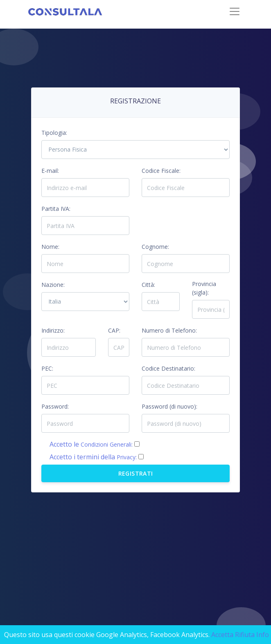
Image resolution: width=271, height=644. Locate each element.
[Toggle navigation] (235, 11)
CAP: (114, 330)
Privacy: (127, 457)
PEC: (47, 368)
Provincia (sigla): (204, 288)
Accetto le (91, 444)
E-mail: (50, 171)
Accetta (222, 635)
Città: (148, 285)
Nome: (50, 247)
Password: (55, 406)
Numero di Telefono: (169, 330)
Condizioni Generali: (107, 444)
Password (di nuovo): (169, 406)
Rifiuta (245, 635)
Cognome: (155, 247)
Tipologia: (54, 133)
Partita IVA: (56, 209)
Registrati (136, 473)
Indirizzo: (53, 330)
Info (263, 635)
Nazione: (53, 285)
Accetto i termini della (93, 457)
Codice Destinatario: (168, 368)
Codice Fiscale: (161, 171)
